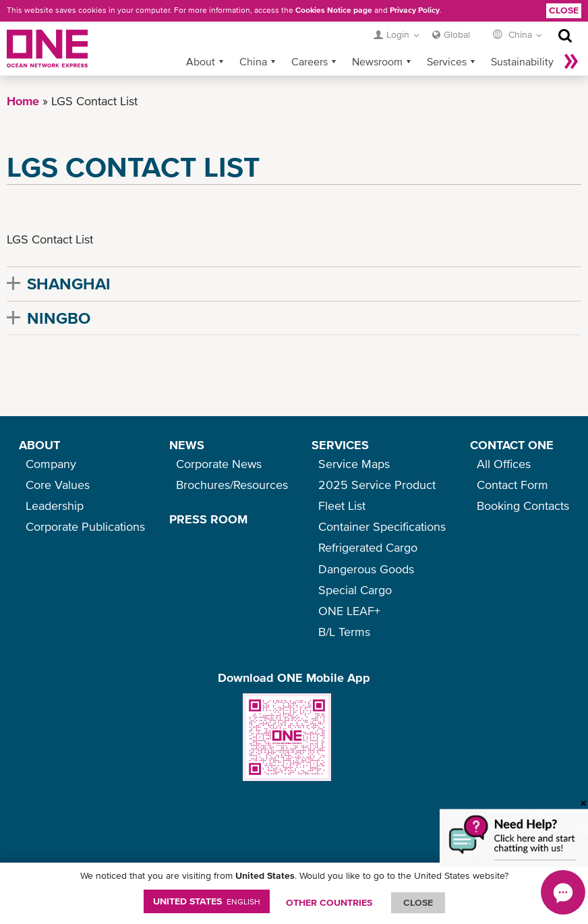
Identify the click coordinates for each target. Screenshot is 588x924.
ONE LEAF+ (349, 611)
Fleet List (342, 506)
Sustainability (522, 61)
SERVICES (340, 445)
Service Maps (354, 464)
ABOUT (39, 445)
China (253, 61)
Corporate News (219, 464)
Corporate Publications (85, 526)
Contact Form (512, 485)
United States (207, 901)
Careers (310, 61)
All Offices (504, 464)
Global (457, 34)
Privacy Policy (415, 10)
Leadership (55, 506)
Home (23, 101)
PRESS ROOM (208, 519)
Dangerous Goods (366, 569)
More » (571, 61)
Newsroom (377, 61)
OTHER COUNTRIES (329, 902)
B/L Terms (344, 632)
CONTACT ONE (512, 445)
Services (447, 61)
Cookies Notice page (334, 10)
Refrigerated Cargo (368, 547)
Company (51, 464)
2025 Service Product (377, 485)
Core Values (58, 485)
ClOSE (418, 902)
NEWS (187, 445)
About (201, 61)
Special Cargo (355, 590)
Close (564, 10)
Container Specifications (382, 526)
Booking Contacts (523, 506)
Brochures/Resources (232, 485)
